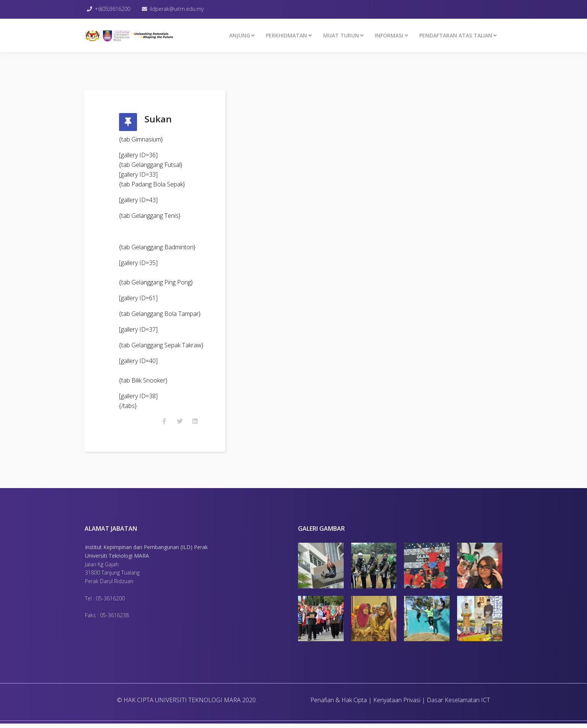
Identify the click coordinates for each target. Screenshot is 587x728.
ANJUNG (240, 35)
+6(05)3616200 (113, 9)
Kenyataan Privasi (397, 704)
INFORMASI (389, 35)
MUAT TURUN (341, 35)
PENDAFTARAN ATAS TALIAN (456, 35)
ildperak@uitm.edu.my (178, 9)
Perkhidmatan (286, 35)
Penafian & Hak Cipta (339, 704)
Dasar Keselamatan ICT (458, 704)
